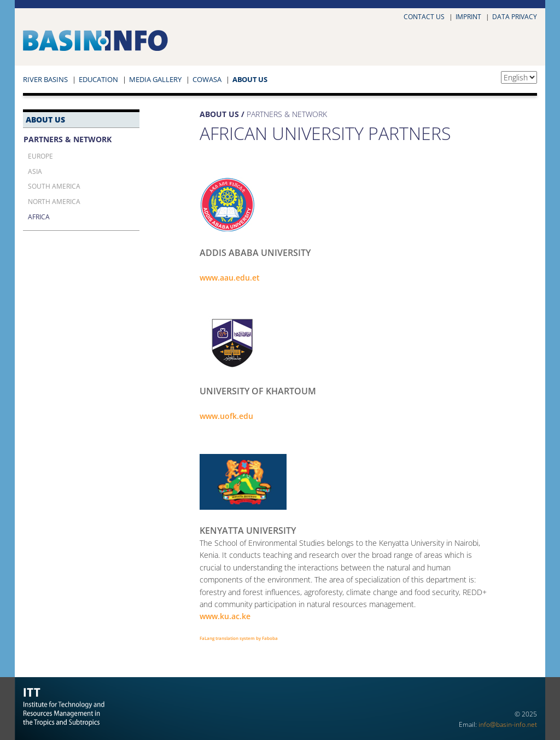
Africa (39, 217)
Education (98, 79)
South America (54, 186)
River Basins (45, 79)
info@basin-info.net (508, 724)
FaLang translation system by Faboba (239, 638)
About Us (250, 79)
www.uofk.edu (226, 416)
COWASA (207, 79)
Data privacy (515, 17)
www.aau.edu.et (230, 278)
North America (54, 201)
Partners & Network (68, 139)
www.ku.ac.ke (225, 616)
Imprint (468, 17)
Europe (40, 156)
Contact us (424, 17)
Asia (35, 171)
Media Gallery (155, 79)
